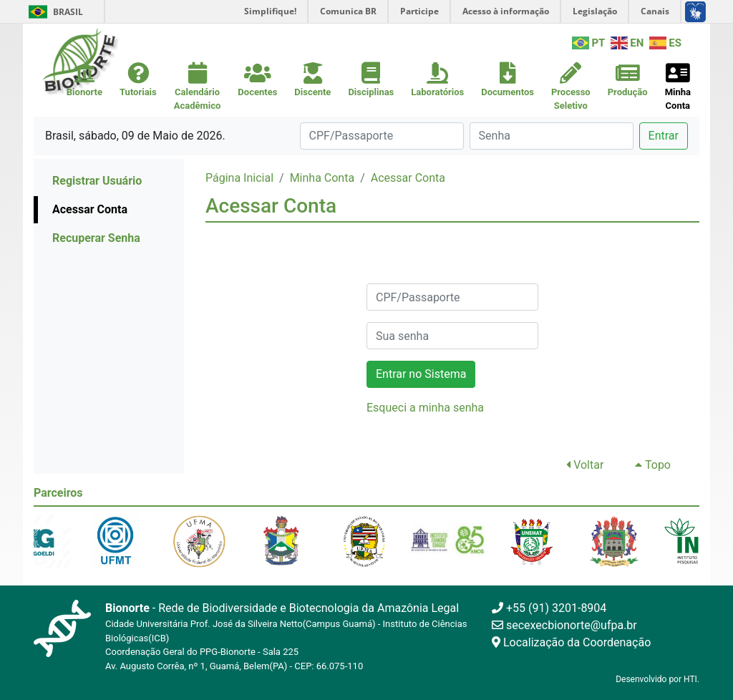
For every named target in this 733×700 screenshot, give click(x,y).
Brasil (53, 12)
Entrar (664, 136)
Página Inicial (239, 178)
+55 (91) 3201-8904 (549, 608)
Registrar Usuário (97, 181)
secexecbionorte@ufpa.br (564, 625)
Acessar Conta (90, 209)
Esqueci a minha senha (425, 408)
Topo (653, 465)
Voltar (585, 465)
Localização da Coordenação (571, 642)
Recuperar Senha (96, 238)
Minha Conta (322, 178)
